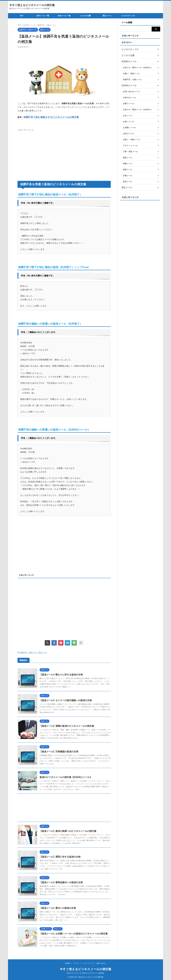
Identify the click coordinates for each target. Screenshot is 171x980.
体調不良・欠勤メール (28, 652)
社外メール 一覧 (43, 16)
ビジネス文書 (85, 16)
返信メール (43, 652)
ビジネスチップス (128, 16)
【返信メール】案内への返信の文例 (57, 907)
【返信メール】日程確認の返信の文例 (58, 751)
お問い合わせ (101, 963)
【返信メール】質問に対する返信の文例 (59, 856)
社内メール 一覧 (64, 16)
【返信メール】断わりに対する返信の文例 (60, 674)
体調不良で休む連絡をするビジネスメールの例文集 (47, 117)
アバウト (77, 963)
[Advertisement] (40, 151)
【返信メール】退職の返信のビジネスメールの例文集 (65, 725)
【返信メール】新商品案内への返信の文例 (60, 882)
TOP (21, 16)
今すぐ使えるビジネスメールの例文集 (32, 5)
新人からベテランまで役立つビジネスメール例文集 (85, 973)
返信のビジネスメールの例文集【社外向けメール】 (64, 776)
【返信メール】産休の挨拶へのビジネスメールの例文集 (66, 830)
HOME (68, 963)
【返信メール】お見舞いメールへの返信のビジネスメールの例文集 (72, 933)
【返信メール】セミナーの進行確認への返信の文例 (64, 700)
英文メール (107, 16)
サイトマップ (88, 963)
